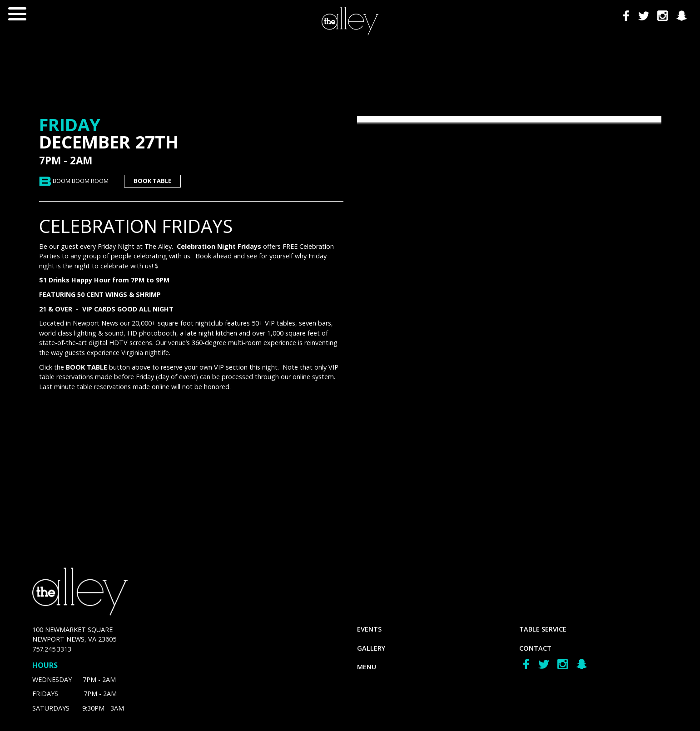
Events (369, 629)
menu (367, 667)
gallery (371, 648)
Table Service (543, 629)
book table (152, 181)
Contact (535, 648)
